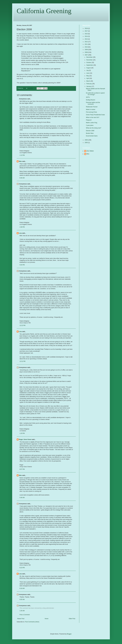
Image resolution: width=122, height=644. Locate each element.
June (88, 73)
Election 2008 (90, 131)
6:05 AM (22, 599)
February (89, 84)
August (89, 68)
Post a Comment (25, 615)
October (89, 63)
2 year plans (90, 125)
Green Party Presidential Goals (95, 115)
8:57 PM (22, 469)
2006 (86, 140)
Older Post (72, 619)
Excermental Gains (92, 136)
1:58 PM (22, 227)
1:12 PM (22, 155)
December (90, 57)
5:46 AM (22, 498)
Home (47, 619)
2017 (86, 31)
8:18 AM (22, 588)
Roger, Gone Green (25, 439)
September (90, 65)
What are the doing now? (94, 128)
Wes (20, 161)
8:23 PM (22, 568)
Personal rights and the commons (93, 103)
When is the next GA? (93, 117)
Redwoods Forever (92, 107)
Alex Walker (90, 151)
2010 (86, 47)
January (89, 86)
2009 (86, 50)
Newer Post (21, 619)
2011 (86, 44)
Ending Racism (91, 100)
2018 (86, 28)
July (88, 70)
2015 (86, 34)
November (90, 60)
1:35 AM (22, 611)
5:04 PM (22, 265)
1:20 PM (22, 433)
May (88, 76)
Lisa (20, 233)
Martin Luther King (92, 123)
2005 (86, 143)
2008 (86, 52)
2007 (86, 55)
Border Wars (90, 133)
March (88, 81)
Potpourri (89, 120)
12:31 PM (22, 361)
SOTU (88, 97)
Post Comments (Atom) (32, 622)
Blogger (69, 634)
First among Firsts (91, 112)
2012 (86, 42)
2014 (86, 36)
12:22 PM (22, 325)
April (88, 78)
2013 (86, 39)
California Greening (44, 11)
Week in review (91, 110)
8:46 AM (22, 178)
